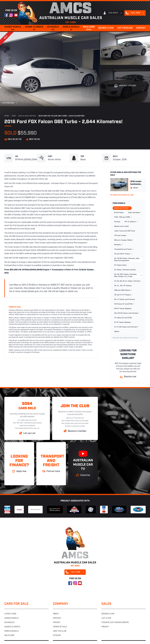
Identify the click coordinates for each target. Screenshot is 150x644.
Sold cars (89, 28)
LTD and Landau (120, 236)
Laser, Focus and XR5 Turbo (125, 231)
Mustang (119, 245)
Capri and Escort (134, 213)
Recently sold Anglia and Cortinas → (126, 338)
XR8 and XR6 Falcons (123, 290)
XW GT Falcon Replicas (123, 309)
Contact (141, 28)
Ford (14, 116)
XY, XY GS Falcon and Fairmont (127, 327)
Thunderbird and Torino (124, 249)
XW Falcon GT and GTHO (124, 304)
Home (7, 116)
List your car (125, 28)
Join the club (60, 631)
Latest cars (10, 614)
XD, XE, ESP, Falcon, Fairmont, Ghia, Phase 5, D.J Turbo (128, 276)
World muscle (71, 28)
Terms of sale (60, 627)
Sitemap (57, 635)
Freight (105, 627)
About (56, 614)
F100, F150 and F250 (123, 217)
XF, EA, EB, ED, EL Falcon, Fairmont (127, 281)
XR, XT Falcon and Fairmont (125, 300)
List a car (106, 618)
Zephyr (117, 332)
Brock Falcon (119, 213)
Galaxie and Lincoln (121, 226)
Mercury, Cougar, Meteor (123, 240)
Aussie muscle (13, 28)
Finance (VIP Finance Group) (115, 622)
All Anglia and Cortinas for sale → (123, 195)
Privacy (57, 622)
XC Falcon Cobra (120, 265)
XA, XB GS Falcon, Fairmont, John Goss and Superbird (127, 260)
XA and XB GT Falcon (123, 254)
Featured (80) (8, 103)
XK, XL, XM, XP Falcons (123, 286)
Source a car (106, 28)
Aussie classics (34, 28)
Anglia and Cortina (27, 116)
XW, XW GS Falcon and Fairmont (126, 313)
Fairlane (117, 222)
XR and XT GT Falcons (123, 295)
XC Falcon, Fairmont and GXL (125, 270)
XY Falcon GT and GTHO (123, 318)
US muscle (53, 28)
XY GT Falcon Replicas (122, 322)
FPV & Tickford (131, 222)
